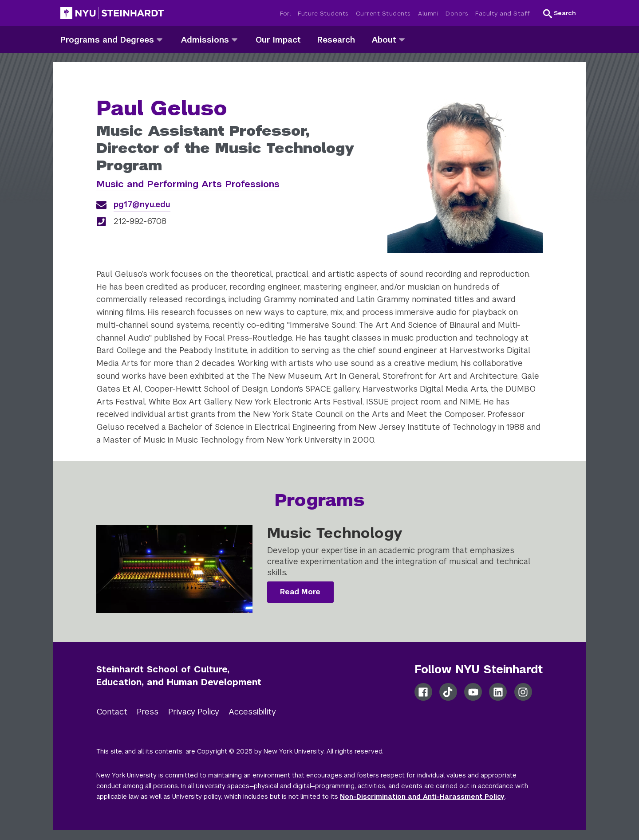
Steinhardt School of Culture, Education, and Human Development (179, 676)
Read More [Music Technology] (300, 592)
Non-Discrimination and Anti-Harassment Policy (422, 797)
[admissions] (235, 39)
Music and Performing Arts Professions (188, 184)
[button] (560, 13)
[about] (402, 39)
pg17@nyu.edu (142, 204)
